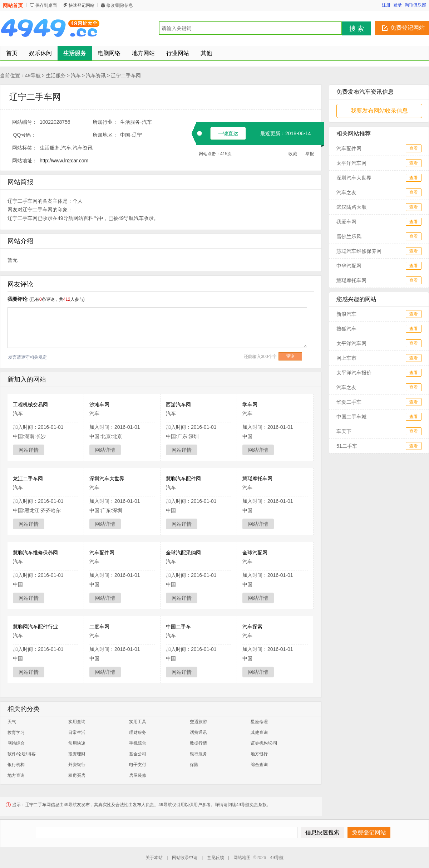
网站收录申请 (185, 858)
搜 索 (357, 29)
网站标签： (25, 148)
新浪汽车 (346, 314)
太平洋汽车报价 (354, 373)
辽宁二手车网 (126, 75)
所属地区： (105, 135)
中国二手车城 (351, 417)
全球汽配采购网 (183, 553)
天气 (12, 722)
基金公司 (138, 754)
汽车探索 (252, 627)
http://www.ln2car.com (64, 161)
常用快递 (77, 743)
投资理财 (77, 754)
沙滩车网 (99, 404)
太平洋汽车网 (351, 163)
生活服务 (56, 75)
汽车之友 (346, 192)
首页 (12, 53)
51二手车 (347, 446)
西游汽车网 (178, 404)
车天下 (344, 431)
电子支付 (138, 765)
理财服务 (138, 732)
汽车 (76, 75)
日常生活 (77, 732)
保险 (194, 765)
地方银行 (259, 754)
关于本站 (154, 858)
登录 (398, 5)
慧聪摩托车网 (257, 479)
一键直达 (228, 133)
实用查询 (77, 722)
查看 (414, 148)
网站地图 (242, 858)
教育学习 (16, 732)
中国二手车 (178, 627)
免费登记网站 (408, 28)
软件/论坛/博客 (22, 754)
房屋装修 (138, 775)
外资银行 (77, 765)
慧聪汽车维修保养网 (35, 553)
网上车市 (346, 358)
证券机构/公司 (264, 743)
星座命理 (259, 722)
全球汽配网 (255, 553)
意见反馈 (216, 858)
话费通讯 (198, 732)
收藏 (293, 154)
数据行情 (198, 743)
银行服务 (198, 754)
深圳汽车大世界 (107, 479)
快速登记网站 (82, 5)
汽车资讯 (96, 75)
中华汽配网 (349, 266)
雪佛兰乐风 (349, 236)
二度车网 (99, 627)
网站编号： (25, 122)
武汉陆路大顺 (351, 207)
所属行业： (105, 122)
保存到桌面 (46, 5)
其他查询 (259, 732)
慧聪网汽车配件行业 (35, 627)
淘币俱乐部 (415, 5)
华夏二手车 (349, 402)
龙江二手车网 (28, 479)
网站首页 (13, 5)
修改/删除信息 (120, 5)
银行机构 (16, 765)
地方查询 (16, 775)
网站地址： (25, 161)
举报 (310, 154)
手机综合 (138, 743)
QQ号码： (25, 135)
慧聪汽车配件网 (183, 479)
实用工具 (138, 722)
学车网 (250, 404)
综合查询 (259, 765)
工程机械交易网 (30, 404)
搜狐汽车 (346, 329)
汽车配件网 (102, 553)
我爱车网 (346, 222)
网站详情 (29, 450)
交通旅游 (198, 722)
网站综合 (16, 743)
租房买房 (77, 775)
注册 (386, 5)
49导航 (33, 75)
